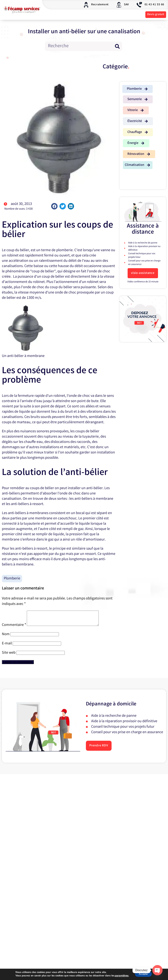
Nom (6, 637)
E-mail (7, 646)
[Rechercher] (117, 46)
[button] (54, 206)
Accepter (143, 974)
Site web (9, 656)
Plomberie (12, 579)
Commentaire (14, 628)
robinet (13, 256)
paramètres (119, 976)
